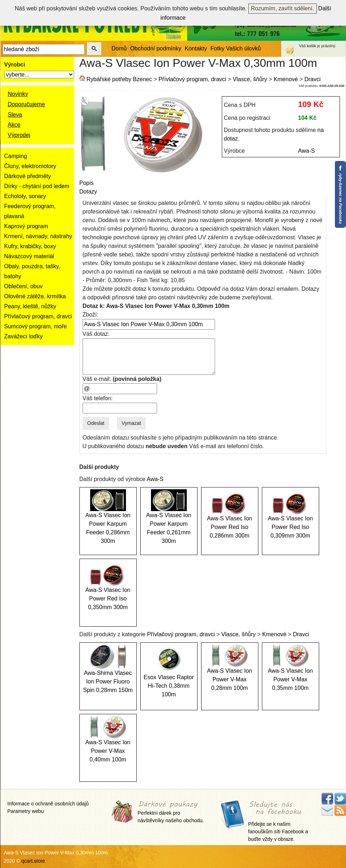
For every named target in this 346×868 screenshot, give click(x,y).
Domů (119, 48)
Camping (16, 156)
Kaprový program (26, 226)
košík (312, 46)
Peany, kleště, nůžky (30, 306)
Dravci (313, 79)
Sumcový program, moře (36, 326)
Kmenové (286, 79)
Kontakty (196, 48)
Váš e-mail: (122, 379)
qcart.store (33, 861)
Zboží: (91, 315)
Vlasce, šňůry (250, 79)
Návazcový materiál (29, 256)
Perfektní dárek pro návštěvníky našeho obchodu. (171, 812)
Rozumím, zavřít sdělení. (282, 8)
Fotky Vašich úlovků (236, 48)
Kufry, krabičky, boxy (30, 246)
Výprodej (19, 135)
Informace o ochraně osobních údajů (48, 804)
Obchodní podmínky (156, 48)
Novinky (18, 94)
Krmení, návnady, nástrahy (38, 236)
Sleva (15, 115)
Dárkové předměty (28, 176)
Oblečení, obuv (24, 286)
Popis (87, 183)
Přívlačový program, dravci (38, 316)
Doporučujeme (26, 104)
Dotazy (88, 192)
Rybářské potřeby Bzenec (119, 79)
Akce (14, 125)
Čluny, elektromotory (30, 166)
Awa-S (306, 151)
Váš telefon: (98, 398)
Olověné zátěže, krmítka (35, 296)
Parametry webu (26, 811)
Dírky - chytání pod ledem (37, 186)
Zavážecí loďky (24, 336)
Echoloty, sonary (25, 196)
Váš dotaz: (96, 334)
